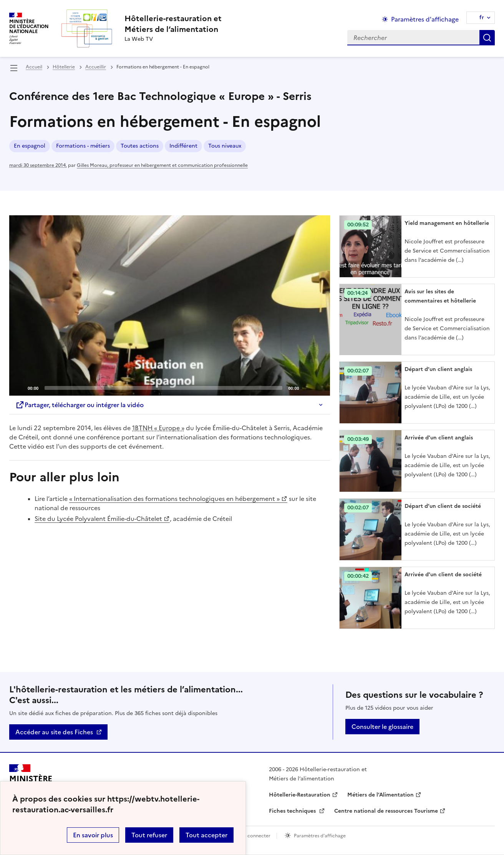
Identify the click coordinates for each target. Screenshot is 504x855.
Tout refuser (149, 835)
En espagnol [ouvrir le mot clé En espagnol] (30, 146)
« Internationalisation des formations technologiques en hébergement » (174, 499)
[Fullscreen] (320, 388)
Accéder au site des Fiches (54, 732)
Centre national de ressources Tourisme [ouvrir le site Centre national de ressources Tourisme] (386, 811)
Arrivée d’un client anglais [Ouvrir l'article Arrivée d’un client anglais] (439, 438)
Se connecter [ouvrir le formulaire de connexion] (256, 836)
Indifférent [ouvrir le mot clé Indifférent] (183, 146)
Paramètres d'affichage (320, 836)
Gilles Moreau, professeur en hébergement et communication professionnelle (162, 165)
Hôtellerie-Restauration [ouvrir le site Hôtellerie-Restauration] (300, 795)
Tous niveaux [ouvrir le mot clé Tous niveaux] (225, 146)
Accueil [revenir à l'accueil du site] (34, 67)
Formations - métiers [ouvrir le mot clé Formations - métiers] (83, 146)
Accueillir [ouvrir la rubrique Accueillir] (96, 67)
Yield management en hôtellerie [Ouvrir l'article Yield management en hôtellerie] (447, 223)
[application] (170, 305)
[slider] (163, 388)
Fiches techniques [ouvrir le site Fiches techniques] (293, 811)
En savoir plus (93, 835)
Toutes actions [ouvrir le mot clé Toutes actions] (140, 146)
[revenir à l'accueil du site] (173, 24)
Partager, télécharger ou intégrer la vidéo (80, 405)
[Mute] (307, 388)
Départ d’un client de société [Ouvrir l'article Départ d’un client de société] (443, 506)
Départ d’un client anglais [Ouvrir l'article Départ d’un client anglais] (438, 369)
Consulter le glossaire (382, 727)
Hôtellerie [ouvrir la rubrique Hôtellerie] (64, 67)
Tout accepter (206, 835)
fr (482, 17)
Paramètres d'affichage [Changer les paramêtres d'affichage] (425, 19)
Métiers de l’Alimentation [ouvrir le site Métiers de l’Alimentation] (380, 795)
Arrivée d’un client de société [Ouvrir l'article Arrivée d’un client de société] (443, 575)
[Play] (169, 306)
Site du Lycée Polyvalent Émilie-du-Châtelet (98, 519)
